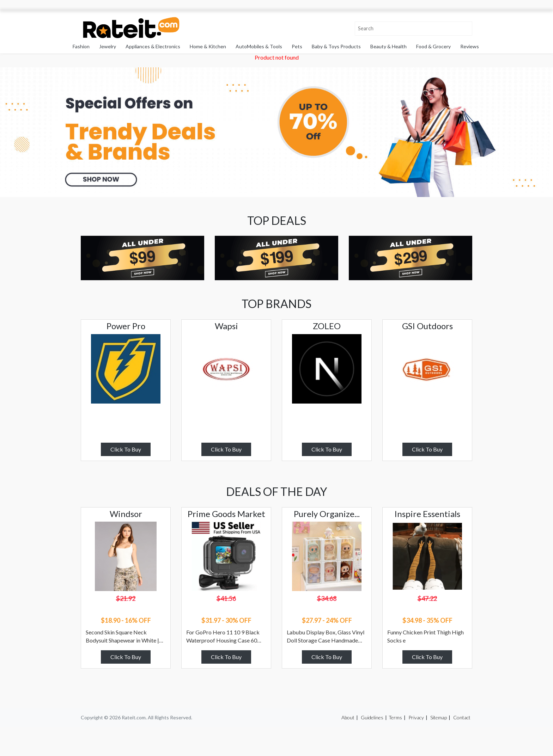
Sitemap (439, 717)
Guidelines (372, 717)
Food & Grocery (433, 46)
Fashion (81, 46)
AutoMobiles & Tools (259, 46)
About (348, 717)
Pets (297, 46)
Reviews (470, 46)
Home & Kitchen (208, 46)
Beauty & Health (388, 46)
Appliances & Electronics (153, 46)
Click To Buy (126, 449)
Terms (395, 717)
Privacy (416, 717)
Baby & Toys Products (336, 46)
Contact (462, 717)
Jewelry (108, 46)
